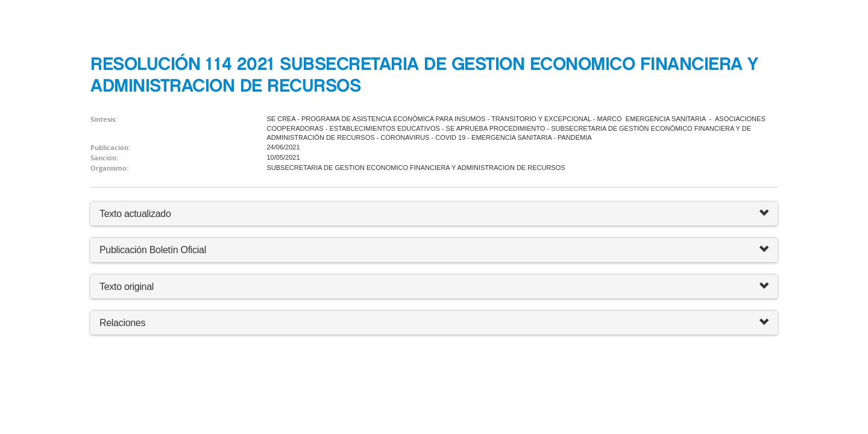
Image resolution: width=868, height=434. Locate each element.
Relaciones (434, 323)
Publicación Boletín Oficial (153, 250)
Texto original (127, 287)
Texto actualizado (135, 214)
